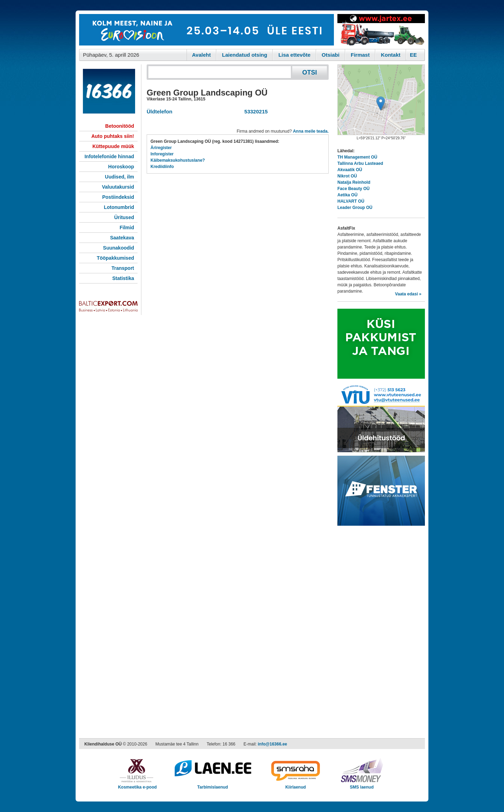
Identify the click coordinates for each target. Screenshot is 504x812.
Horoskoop (121, 167)
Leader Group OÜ (355, 208)
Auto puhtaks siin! (113, 136)
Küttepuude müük (113, 146)
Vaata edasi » (408, 294)
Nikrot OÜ (347, 176)
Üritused (124, 217)
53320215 (255, 111)
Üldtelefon (159, 111)
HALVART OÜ (351, 201)
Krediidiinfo (162, 167)
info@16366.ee (273, 744)
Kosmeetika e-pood (137, 785)
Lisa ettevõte (294, 55)
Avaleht (202, 55)
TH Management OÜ (357, 157)
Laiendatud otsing (244, 55)
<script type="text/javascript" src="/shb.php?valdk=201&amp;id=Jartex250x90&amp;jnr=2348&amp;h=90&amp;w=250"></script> (381, 30)
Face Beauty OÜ (353, 189)
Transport (123, 268)
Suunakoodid (118, 248)
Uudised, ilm (120, 177)
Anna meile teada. (311, 131)
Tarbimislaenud (213, 785)
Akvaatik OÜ (350, 170)
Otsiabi (331, 55)
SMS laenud (362, 785)
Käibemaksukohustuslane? (178, 160)
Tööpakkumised (115, 258)
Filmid (127, 227)
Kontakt (391, 55)
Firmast (360, 55)
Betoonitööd (120, 126)
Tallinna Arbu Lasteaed (360, 163)
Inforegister (162, 154)
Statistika (123, 278)
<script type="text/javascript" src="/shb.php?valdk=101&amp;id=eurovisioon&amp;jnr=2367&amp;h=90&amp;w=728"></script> (206, 30)
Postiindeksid (118, 197)
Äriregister (161, 148)
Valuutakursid (118, 187)
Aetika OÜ (347, 195)
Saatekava (122, 238)
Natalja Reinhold (354, 182)
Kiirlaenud (296, 785)
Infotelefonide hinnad (109, 156)
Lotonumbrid (119, 207)
